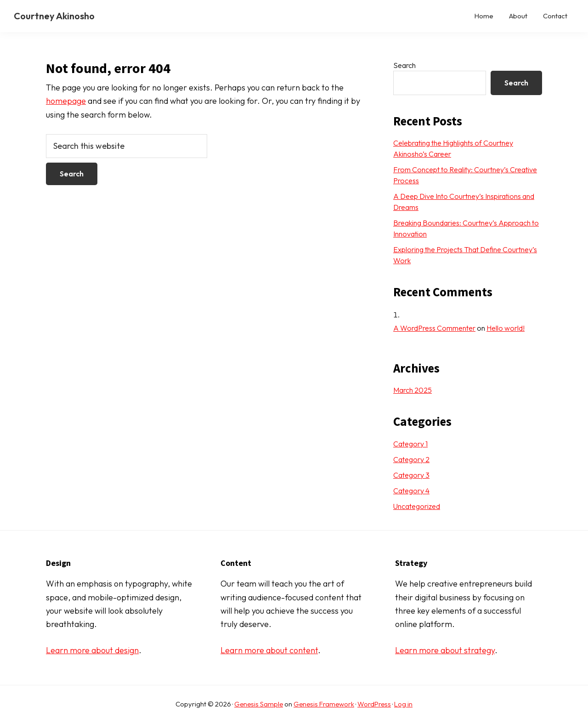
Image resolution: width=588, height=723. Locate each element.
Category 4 (411, 491)
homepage (66, 101)
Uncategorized (417, 506)
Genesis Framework (324, 704)
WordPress (374, 704)
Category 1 (410, 444)
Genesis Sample (259, 704)
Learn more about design (92, 650)
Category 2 (411, 459)
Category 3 (411, 475)
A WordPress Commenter (434, 328)
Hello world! (506, 328)
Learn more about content (269, 650)
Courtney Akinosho (54, 16)
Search (404, 65)
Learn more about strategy (445, 650)
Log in (403, 704)
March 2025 (413, 390)
